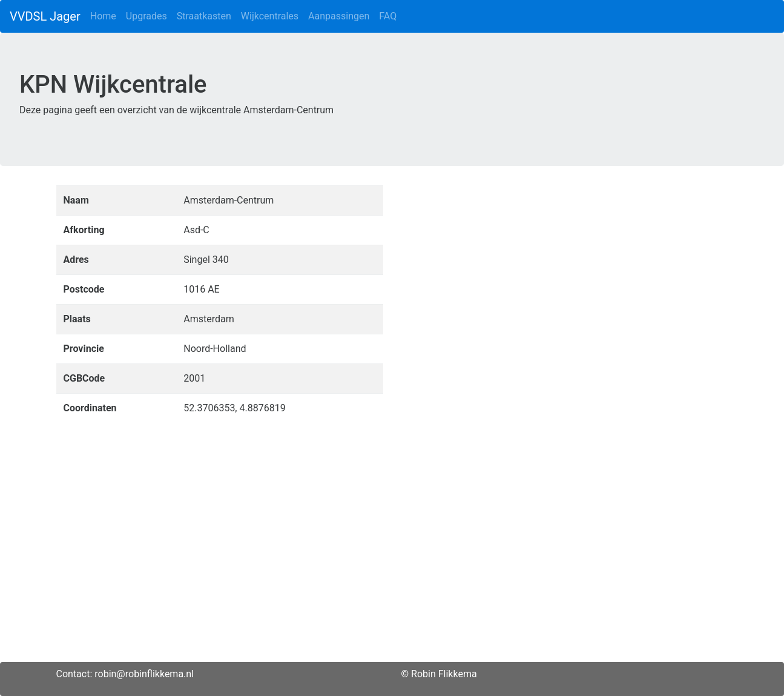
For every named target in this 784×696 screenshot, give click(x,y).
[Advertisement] (392, 577)
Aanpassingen (339, 16)
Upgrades (147, 16)
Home (103, 16)
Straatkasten (204, 16)
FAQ (388, 16)
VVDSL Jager (45, 16)
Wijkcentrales (270, 16)
